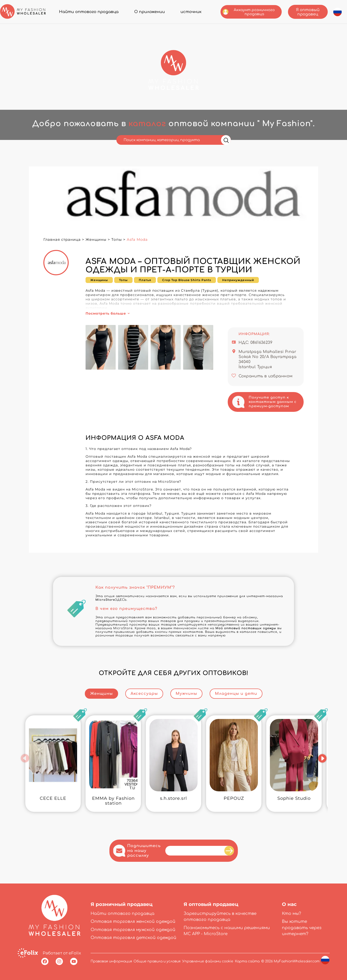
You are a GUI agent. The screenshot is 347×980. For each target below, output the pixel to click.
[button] (25, 758)
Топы (117, 239)
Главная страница (62, 239)
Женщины (96, 239)
